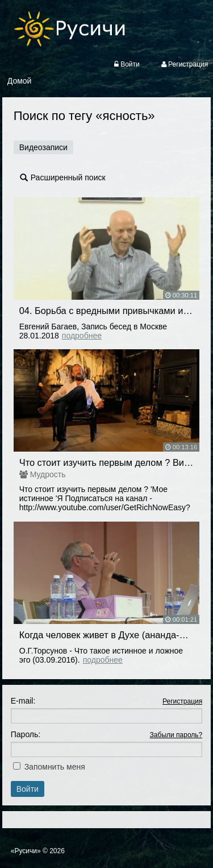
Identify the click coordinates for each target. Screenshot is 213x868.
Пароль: (26, 734)
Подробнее (82, 336)
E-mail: (23, 701)
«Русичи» (26, 851)
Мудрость (48, 474)
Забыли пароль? (176, 735)
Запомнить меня (55, 767)
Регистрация (182, 701)
